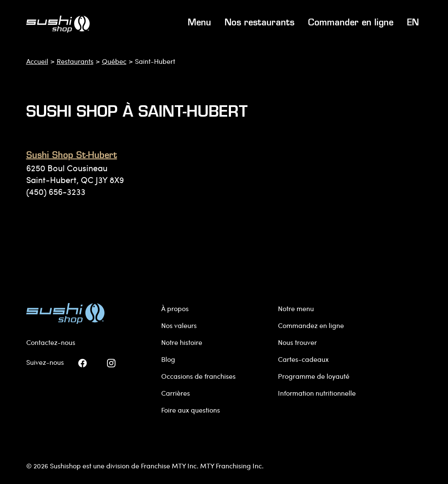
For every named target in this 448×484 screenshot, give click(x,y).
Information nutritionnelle (317, 393)
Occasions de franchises (198, 376)
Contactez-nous (51, 342)
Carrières (176, 393)
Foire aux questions (191, 410)
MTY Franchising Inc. (232, 466)
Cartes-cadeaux (303, 359)
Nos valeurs (179, 325)
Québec (114, 61)
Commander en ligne (351, 23)
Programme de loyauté (314, 376)
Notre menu (296, 308)
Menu (199, 23)
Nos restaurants (260, 23)
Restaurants (75, 61)
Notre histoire (182, 342)
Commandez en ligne (311, 325)
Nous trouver (297, 342)
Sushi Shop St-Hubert (72, 156)
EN (413, 23)
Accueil (37, 61)
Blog (168, 359)
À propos (175, 308)
